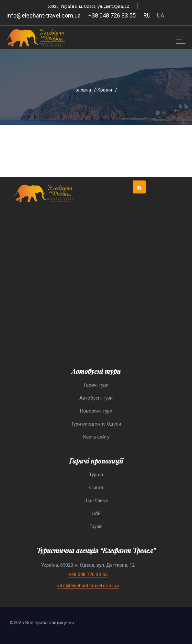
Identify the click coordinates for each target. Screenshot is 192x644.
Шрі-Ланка (96, 501)
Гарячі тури (96, 385)
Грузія (96, 526)
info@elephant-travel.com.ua (44, 15)
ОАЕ (96, 514)
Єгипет (96, 488)
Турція (96, 475)
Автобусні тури (96, 398)
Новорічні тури (96, 411)
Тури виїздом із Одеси (96, 424)
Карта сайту (96, 437)
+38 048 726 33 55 (112, 15)
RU (147, 15)
